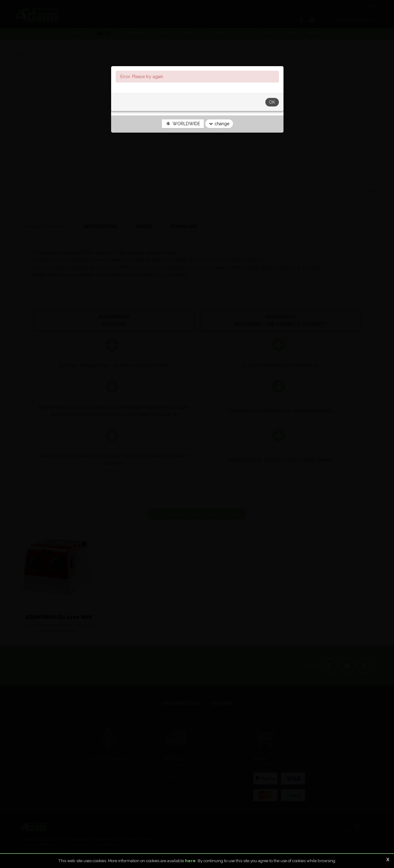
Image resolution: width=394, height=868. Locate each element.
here (190, 861)
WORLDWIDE (183, 145)
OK (272, 123)
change (219, 145)
